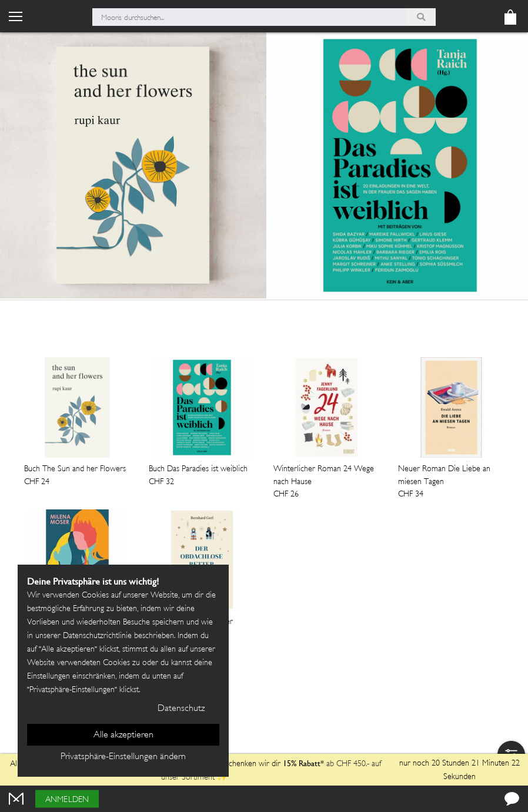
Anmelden (67, 800)
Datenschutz (181, 709)
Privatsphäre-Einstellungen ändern (123, 757)
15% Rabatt (302, 763)
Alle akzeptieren (123, 735)
